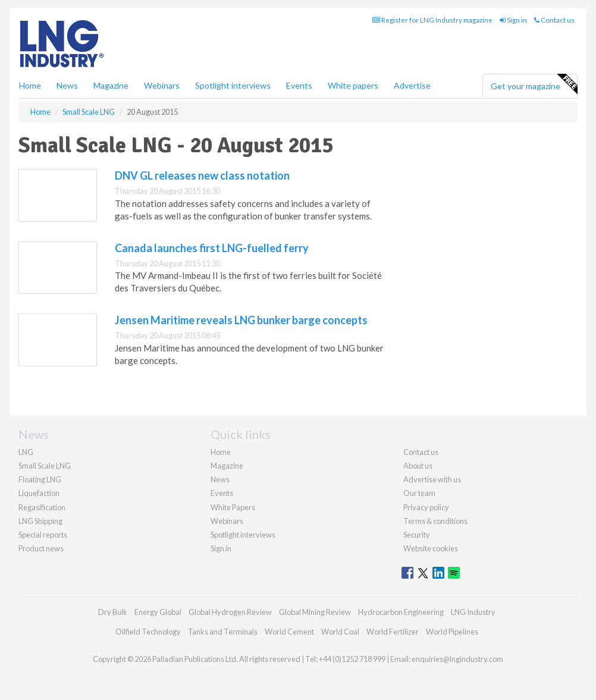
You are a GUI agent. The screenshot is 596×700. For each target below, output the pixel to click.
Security (417, 535)
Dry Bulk (113, 612)
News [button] (67, 85)
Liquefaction (39, 493)
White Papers (233, 507)
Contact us (554, 20)
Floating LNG (40, 479)
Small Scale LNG (45, 466)
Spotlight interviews (233, 85)
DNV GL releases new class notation (202, 175)
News (220, 479)
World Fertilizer (393, 632)
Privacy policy (426, 507)
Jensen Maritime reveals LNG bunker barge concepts (241, 320)
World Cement (289, 632)
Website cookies (431, 548)
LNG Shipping (40, 521)
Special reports (43, 535)
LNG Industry (473, 612)
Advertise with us (432, 479)
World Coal (340, 632)
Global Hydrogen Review (230, 612)
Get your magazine (534, 84)
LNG (26, 452)
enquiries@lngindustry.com (457, 659)
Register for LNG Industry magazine (432, 20)
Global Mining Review (315, 612)
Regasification (42, 507)
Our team (419, 493)
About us (418, 466)
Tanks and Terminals (223, 632)
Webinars (162, 85)
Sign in (513, 20)
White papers (353, 85)
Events (299, 85)
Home (30, 85)
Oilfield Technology (148, 632)
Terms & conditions (435, 521)
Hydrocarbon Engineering (401, 612)
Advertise (412, 85)
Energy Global (158, 612)
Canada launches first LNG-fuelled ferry (212, 248)
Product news (41, 548)
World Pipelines (452, 632)
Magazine (111, 85)
